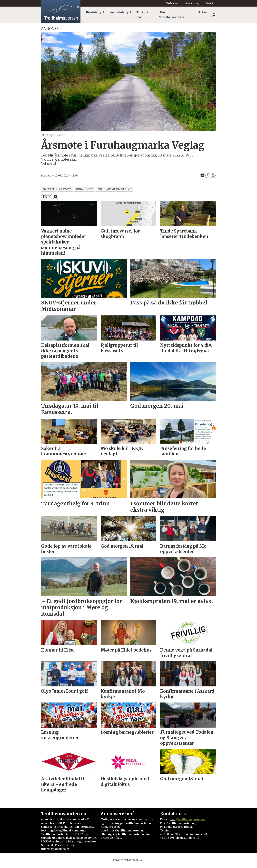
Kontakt (210, 3)
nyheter (49, 189)
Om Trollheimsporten (173, 15)
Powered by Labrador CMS (128, 860)
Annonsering (192, 3)
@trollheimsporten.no (191, 819)
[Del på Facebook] (203, 176)
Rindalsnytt (95, 12)
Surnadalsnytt (120, 12)
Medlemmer (172, 3)
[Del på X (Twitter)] (208, 176)
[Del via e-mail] (213, 176)
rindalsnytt (84, 189)
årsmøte (65, 189)
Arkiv (203, 12)
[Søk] (214, 15)
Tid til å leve (142, 15)
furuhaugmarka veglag (115, 189)
